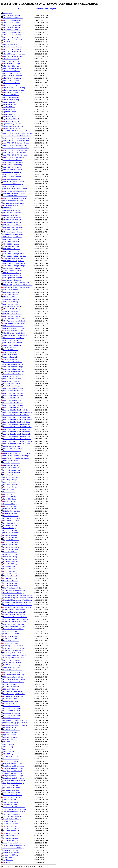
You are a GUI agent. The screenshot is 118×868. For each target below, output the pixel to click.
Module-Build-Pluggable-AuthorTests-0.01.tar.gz (18, 600)
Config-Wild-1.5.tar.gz (10, 352)
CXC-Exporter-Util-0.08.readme (13, 278)
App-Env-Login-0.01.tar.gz (11, 121)
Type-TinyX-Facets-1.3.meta (12, 814)
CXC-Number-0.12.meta (11, 290)
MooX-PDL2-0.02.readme (11, 641)
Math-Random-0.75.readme (11, 583)
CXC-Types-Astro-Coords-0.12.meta (14, 319)
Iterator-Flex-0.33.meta (10, 559)
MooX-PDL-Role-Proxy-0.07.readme (14, 626)
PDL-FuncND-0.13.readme (11, 687)
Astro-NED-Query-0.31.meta (12, 167)
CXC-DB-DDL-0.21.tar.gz (11, 251)
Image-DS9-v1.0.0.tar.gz (11, 542)
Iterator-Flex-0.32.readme (11, 554)
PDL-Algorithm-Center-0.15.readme (14, 679)
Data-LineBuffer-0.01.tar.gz (11, 386)
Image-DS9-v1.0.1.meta (10, 545)
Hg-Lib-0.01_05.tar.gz (10, 506)
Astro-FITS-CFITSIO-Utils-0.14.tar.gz (15, 157)
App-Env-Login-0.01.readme (12, 119)
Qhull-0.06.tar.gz (8, 747)
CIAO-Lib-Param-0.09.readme (12, 213)
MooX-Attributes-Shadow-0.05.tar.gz (14, 614)
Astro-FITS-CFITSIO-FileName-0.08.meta (16, 138)
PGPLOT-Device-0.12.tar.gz (12, 711)
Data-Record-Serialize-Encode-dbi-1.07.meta (17, 424)
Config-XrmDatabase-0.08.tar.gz (13, 374)
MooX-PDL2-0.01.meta (10, 631)
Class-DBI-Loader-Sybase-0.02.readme (15, 335)
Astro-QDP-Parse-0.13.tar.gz (12, 179)
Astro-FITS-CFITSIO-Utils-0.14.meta (14, 153)
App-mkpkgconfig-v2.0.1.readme (13, 126)
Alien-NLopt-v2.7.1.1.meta (11, 59)
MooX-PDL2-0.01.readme (11, 634)
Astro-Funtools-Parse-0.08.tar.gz (13, 165)
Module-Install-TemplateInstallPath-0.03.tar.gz (17, 607)
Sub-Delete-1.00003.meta (11, 785)
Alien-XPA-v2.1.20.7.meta (11, 95)
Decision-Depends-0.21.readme (13, 448)
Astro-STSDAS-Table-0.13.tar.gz (13, 184)
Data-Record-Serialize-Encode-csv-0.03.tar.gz (17, 422)
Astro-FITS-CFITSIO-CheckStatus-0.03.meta (17, 131)
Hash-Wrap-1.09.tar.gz (10, 487)
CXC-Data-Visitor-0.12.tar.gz (12, 273)
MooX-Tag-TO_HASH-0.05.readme (14, 648)
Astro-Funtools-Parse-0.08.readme (13, 162)
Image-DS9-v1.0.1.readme (11, 547)
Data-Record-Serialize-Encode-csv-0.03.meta (17, 417)
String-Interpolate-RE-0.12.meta (13, 771)
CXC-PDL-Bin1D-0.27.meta (12, 304)
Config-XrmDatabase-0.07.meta (13, 362)
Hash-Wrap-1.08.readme (11, 477)
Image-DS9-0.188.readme (11, 533)
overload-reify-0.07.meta (11, 850)
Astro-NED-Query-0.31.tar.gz (12, 172)
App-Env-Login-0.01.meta (11, 117)
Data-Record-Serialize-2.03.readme (14, 405)
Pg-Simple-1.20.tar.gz (10, 740)
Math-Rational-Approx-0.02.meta (13, 588)
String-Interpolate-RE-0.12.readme (14, 773)
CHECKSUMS (8, 208)
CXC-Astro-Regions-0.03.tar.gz (13, 237)
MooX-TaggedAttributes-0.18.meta (14, 653)
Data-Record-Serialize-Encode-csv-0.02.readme (17, 412)
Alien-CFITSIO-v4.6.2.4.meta (12, 23)
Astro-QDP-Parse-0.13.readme (12, 177)
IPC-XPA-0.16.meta (9, 523)
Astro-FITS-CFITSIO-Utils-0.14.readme (15, 155)
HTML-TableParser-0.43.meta (12, 468)
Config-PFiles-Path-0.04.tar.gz (12, 345)
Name (18, 9)
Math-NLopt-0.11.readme (11, 576)
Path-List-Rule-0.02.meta (11, 728)
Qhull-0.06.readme (9, 744)
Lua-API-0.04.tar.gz (9, 571)
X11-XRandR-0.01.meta (10, 836)
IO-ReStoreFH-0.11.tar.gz (11, 513)
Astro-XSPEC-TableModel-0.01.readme (15, 196)
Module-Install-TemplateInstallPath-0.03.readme (18, 605)
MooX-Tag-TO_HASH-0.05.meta (13, 646)
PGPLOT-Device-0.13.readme (12, 715)
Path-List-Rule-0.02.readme (11, 730)
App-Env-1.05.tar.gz (9, 114)
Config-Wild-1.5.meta (10, 347)
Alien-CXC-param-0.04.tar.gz (12, 49)
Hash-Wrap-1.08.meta (10, 475)
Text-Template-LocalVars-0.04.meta (14, 807)
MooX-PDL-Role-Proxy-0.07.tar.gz (14, 629)
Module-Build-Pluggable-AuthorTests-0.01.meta (18, 595)
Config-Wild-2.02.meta (10, 355)
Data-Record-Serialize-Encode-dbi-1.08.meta (17, 432)
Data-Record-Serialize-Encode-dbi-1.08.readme (17, 434)
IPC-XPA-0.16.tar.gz (9, 528)
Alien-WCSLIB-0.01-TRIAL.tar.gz (14, 90)
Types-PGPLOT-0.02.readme (12, 831)
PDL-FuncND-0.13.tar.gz (11, 689)
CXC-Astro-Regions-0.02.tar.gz (13, 230)
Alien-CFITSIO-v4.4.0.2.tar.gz (12, 20)
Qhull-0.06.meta (8, 742)
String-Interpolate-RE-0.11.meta (13, 764)
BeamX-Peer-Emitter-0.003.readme (14, 203)
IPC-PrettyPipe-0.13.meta (11, 516)
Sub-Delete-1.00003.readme (12, 788)
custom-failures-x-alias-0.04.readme (14, 845)
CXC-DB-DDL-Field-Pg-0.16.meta (14, 261)
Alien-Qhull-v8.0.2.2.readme (12, 83)
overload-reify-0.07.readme (11, 853)
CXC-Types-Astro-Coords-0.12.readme (15, 321)
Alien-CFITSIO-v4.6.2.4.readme (13, 25)
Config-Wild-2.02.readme (11, 357)
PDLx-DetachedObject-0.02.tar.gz (13, 696)
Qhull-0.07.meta (8, 749)
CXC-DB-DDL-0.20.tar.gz (11, 244)
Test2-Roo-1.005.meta (10, 800)
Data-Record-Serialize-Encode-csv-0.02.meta (17, 410)
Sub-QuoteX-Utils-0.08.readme (13, 795)
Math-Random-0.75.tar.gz (11, 586)
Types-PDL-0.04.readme (11, 824)
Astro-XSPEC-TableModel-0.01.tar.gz (15, 198)
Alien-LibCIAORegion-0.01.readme (14, 54)
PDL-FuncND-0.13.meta (11, 684)
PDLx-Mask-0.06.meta (10, 699)
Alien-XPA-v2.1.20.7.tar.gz (11, 100)
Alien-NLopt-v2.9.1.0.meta (11, 66)
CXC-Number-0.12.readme (11, 292)
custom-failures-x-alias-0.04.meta (13, 843)
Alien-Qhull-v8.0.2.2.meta (11, 80)
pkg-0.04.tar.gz (8, 862)
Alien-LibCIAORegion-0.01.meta (13, 52)
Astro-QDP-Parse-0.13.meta (12, 174)
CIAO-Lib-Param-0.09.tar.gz (12, 215)
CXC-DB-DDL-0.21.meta (11, 246)
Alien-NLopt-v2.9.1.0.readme (12, 68)
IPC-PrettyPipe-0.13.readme (12, 518)
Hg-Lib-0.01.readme (9, 492)
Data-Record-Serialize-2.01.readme (14, 391)
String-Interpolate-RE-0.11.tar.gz (13, 768)
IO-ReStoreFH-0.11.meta (11, 509)
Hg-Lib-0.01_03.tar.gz (10, 501)
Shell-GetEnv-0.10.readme (11, 759)
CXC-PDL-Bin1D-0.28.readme (12, 314)
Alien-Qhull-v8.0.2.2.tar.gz (11, 85)
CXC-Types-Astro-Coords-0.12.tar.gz (14, 323)
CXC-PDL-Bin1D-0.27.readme (12, 307)
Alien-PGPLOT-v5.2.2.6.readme (13, 76)
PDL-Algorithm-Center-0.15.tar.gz (13, 682)
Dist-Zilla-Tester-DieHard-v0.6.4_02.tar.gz (16, 458)
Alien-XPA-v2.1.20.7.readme (12, 97)
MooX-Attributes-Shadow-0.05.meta (14, 610)
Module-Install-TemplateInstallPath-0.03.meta (17, 602)
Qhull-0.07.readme (9, 752)
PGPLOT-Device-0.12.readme (12, 708)
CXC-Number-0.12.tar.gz (11, 295)
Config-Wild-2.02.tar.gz (10, 359)
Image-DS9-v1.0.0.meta (10, 537)
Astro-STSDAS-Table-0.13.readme (14, 181)
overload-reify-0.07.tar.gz (11, 855)
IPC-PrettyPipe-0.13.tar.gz (11, 521)
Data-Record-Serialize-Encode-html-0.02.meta (17, 439)
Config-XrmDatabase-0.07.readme (13, 364)
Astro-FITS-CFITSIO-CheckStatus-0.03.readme (17, 133)
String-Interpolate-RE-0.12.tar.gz (13, 776)
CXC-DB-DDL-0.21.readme (12, 249)
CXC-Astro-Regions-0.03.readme (13, 234)
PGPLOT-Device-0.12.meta (11, 706)
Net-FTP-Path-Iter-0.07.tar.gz (12, 672)
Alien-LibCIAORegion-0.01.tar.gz (13, 56)
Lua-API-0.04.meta (9, 566)
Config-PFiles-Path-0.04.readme (13, 343)
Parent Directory (8, 13)
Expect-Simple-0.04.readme (12, 463)
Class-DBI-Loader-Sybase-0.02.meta (14, 333)
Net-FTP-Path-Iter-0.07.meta (12, 667)
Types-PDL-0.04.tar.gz (10, 826)
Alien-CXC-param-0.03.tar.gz (12, 42)
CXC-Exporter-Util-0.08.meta (12, 275)
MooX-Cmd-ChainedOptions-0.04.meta (15, 617)
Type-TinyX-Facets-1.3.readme (12, 817)
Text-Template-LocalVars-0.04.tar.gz (14, 812)
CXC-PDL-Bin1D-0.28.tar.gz (12, 316)
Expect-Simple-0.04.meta (11, 461)
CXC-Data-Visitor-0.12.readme (12, 270)
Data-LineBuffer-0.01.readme (12, 384)
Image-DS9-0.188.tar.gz (10, 535)
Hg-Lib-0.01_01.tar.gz (10, 497)
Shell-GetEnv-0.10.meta (10, 756)
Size (46, 9)
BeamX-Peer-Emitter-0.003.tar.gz (13, 206)
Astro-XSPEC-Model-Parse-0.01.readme (15, 189)
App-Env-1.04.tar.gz (9, 107)
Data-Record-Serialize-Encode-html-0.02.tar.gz (17, 444)
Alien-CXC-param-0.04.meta (12, 44)
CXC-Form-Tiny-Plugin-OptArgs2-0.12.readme (17, 285)
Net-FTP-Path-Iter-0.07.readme (12, 670)
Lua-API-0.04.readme (10, 569)
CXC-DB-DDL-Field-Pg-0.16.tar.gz (14, 266)
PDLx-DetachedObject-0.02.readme (14, 694)
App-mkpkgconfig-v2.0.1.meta (12, 124)
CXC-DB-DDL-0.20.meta (11, 239)
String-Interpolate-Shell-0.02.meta (13, 778)
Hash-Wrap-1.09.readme (11, 485)
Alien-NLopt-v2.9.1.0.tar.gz (11, 71)
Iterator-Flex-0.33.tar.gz (10, 564)
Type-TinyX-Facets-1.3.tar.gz (12, 819)
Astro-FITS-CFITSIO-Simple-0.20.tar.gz (15, 150)
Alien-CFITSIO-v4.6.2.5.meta (12, 30)
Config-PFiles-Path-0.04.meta (12, 340)
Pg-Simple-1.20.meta (9, 735)
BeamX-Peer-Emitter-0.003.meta (13, 201)
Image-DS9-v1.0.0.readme (11, 540)
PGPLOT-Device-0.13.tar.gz (12, 718)
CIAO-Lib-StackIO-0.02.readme (13, 220)
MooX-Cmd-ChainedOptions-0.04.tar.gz (15, 622)
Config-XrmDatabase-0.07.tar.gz (13, 367)
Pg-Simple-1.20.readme (10, 737)
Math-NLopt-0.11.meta (10, 574)
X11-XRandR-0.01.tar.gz (11, 841)
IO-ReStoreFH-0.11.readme (11, 511)
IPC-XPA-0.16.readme (10, 525)
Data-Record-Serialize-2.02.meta (13, 396)
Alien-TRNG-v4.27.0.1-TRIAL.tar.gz (14, 88)
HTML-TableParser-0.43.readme (13, 470)
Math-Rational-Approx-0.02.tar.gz (13, 593)
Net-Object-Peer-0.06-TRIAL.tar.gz (14, 675)
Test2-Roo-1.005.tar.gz (10, 804)
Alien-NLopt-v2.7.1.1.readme (12, 61)
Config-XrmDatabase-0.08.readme (13, 372)
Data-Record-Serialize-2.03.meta (13, 403)
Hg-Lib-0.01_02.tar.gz (10, 499)
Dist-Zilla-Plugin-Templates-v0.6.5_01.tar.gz (17, 453)
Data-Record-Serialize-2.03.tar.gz (13, 408)
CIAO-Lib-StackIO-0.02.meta (12, 218)
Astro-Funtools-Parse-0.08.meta (13, 160)
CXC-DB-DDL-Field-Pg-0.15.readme (14, 256)
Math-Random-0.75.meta (11, 581)
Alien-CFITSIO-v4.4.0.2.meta (12, 15)
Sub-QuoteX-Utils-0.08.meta (12, 792)
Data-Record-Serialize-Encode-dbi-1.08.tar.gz (17, 436)
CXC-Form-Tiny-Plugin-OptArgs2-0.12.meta (17, 283)
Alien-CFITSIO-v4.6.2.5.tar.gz (12, 35)
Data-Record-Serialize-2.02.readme (14, 398)
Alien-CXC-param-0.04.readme (13, 47)
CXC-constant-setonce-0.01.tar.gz (13, 331)
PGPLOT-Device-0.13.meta (11, 713)
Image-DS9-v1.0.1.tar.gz (11, 550)
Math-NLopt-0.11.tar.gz (10, 578)
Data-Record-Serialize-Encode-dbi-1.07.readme (17, 427)
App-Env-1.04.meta (9, 102)
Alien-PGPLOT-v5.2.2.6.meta (12, 73)
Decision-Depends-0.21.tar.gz (12, 451)
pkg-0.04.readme (8, 860)
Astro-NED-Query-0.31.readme (13, 169)
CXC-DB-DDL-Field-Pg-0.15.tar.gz (14, 258)
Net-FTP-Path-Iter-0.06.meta (12, 660)
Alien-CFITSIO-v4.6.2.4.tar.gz (12, 28)
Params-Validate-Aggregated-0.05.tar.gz (15, 725)
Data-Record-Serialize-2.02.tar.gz (13, 400)
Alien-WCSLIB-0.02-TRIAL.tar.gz (14, 92)
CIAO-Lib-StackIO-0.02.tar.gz (12, 222)
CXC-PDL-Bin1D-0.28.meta (12, 311)
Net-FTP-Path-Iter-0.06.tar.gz (12, 665)
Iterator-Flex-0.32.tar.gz (10, 557)
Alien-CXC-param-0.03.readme (13, 40)
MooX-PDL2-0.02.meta (10, 639)
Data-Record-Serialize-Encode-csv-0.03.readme (17, 420)
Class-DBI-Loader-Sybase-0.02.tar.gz (14, 338)
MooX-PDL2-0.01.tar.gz (11, 636)
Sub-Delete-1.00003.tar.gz (11, 790)
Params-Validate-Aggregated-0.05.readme (16, 723)
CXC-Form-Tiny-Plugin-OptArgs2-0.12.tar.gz (17, 287)
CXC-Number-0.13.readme (11, 299)
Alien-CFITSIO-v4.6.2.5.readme (13, 32)
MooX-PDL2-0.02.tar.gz (11, 643)
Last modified (39, 9)
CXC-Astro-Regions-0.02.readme (13, 227)
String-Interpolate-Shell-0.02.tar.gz (14, 783)
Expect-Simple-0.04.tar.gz (11, 465)
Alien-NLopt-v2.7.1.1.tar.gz (11, 64)
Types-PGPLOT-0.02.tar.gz (11, 833)
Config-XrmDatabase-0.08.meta (13, 369)
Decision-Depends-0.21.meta (12, 446)
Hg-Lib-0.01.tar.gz (9, 494)
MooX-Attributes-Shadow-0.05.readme (15, 612)
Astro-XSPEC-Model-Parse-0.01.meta (15, 186)
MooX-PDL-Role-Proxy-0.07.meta (14, 624)
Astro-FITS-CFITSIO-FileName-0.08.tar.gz (16, 143)
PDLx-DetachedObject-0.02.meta (13, 691)
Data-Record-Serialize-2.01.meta (13, 388)
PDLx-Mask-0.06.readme (11, 701)
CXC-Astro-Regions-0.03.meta (12, 232)
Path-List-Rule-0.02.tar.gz (11, 732)
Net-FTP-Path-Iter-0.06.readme (12, 663)
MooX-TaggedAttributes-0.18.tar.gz (14, 658)
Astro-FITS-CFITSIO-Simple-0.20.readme (16, 148)
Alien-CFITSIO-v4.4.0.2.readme (13, 18)
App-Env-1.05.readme (10, 112)
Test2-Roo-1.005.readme (11, 802)
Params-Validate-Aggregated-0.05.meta (15, 720)
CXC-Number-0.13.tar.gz (11, 302)
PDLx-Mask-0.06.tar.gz (10, 703)
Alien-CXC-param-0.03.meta (12, 37)
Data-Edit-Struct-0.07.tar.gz (11, 381)
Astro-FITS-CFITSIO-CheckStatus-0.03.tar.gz (17, 136)
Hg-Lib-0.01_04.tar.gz (10, 504)
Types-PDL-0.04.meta (10, 821)
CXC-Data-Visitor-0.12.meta (12, 268)
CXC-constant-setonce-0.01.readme (14, 328)
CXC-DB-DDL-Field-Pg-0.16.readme (14, 263)
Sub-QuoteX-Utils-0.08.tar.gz (12, 797)
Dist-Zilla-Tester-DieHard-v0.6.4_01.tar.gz (16, 456)
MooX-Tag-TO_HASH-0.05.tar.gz (13, 651)
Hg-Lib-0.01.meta (9, 489)
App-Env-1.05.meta (9, 109)
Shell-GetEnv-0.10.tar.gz (11, 761)
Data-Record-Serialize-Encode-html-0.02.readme (18, 441)
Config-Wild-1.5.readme (11, 350)
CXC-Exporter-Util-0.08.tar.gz (12, 280)
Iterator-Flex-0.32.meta (10, 552)
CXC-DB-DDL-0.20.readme (12, 242)
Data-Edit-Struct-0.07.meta (11, 376)
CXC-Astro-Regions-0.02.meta (12, 225)
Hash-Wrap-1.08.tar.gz (10, 480)
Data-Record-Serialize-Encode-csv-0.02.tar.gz (17, 415)
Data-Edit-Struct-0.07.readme (12, 379)
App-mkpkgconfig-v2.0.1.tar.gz (13, 129)
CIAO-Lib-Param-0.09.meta (12, 210)
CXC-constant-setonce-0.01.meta (13, 326)
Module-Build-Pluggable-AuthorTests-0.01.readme (18, 598)
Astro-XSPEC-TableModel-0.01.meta (14, 194)
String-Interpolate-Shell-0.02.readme (14, 780)
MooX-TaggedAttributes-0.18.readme (14, 655)
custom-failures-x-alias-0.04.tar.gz (13, 848)
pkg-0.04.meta (7, 857)
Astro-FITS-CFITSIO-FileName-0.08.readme (17, 141)
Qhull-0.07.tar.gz (8, 754)
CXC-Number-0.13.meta (11, 297)
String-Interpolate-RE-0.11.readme (14, 766)
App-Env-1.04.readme (10, 104)
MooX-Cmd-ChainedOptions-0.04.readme (16, 619)
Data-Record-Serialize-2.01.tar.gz (13, 393)
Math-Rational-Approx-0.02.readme (14, 590)
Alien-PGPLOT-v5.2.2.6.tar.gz (12, 78)
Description (52, 9)
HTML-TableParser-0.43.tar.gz (12, 473)
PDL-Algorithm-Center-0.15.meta (13, 677)
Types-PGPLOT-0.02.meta (11, 829)
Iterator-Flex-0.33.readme (11, 562)
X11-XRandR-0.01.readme (11, 838)
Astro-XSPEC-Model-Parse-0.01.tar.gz (15, 191)
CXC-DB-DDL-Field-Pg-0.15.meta (14, 254)
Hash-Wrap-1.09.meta (10, 482)
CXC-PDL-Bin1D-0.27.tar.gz (12, 309)
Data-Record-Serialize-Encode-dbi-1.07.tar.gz (17, 429)
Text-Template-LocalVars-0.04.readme (15, 809)
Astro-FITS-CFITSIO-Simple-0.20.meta (15, 145)
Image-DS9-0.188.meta (10, 530)
